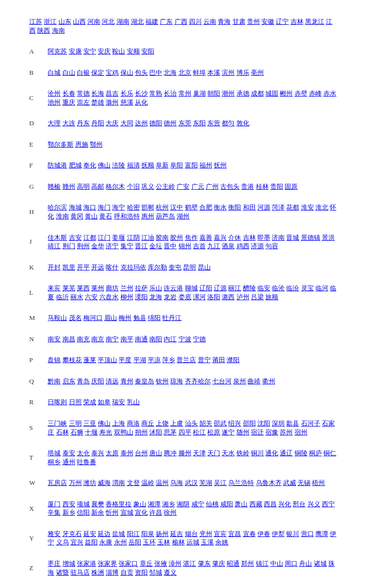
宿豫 (272, 432)
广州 (212, 187)
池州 (54, 102)
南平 (127, 339)
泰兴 (98, 453)
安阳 (148, 51)
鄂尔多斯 (61, 144)
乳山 (133, 402)
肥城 (75, 165)
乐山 (156, 288)
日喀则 (57, 402)
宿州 (301, 432)
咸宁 (198, 504)
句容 (272, 246)
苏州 (286, 432)
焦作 (191, 238)
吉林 (297, 22)
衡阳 (235, 207)
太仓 (83, 453)
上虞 (177, 423)
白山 (69, 73)
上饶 (162, 423)
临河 (322, 288)
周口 (291, 563)
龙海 (156, 297)
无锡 (304, 483)
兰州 (127, 288)
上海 (119, 423)
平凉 (154, 360)
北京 (185, 73)
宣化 (141, 512)
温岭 (148, 483)
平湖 (140, 360)
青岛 (83, 381)
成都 (257, 93)
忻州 (112, 512)
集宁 (127, 246)
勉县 (140, 318)
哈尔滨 (57, 207)
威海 (104, 483)
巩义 (148, 187)
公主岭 (165, 187)
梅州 (125, 318)
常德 (83, 93)
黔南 (54, 381)
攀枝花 (72, 360)
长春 (69, 93)
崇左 (83, 102)
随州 (243, 432)
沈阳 (264, 423)
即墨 (264, 238)
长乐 (127, 93)
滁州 (112, 102)
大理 (54, 123)
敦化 (243, 123)
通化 (272, 453)
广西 (181, 22)
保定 (98, 73)
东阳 (199, 123)
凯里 (69, 267)
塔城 (54, 453)
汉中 (177, 207)
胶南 (162, 238)
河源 (264, 207)
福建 (152, 22)
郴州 (286, 93)
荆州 (83, 246)
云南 (210, 22)
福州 (206, 165)
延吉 (177, 534)
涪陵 (119, 165)
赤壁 (301, 93)
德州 (170, 123)
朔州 (141, 432)
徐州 (170, 512)
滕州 (185, 453)
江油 (148, 238)
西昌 (270, 504)
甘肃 (239, 22)
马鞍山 (57, 318)
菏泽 (278, 207)
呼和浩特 (127, 216)
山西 (79, 22)
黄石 (106, 216)
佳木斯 (57, 238)
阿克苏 (57, 51)
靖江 (54, 246)
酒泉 (228, 246)
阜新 (162, 165)
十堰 (91, 432)
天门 (214, 453)
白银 (83, 73)
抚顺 (148, 165)
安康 (75, 51)
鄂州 (96, 144)
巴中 (156, 73)
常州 (185, 93)
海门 (104, 207)
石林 (62, 432)
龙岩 (170, 297)
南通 (141, 339)
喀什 (112, 267)
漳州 (175, 563)
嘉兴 (220, 238)
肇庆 (219, 563)
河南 (94, 22)
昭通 (233, 563)
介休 (235, 238)
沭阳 (156, 432)
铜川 (257, 453)
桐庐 (315, 453)
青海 (224, 22)
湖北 (137, 22)
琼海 (177, 381)
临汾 (293, 288)
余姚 (222, 542)
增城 (69, 563)
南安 (54, 339)
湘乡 (169, 504)
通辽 (286, 453)
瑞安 (119, 402)
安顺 (133, 51)
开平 (83, 267)
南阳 (156, 339)
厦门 (54, 504)
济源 (257, 246)
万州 (75, 483)
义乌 (62, 542)
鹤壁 (191, 207)
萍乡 (169, 360)
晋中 (170, 246)
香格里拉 (119, 504)
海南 (59, 30)
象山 (140, 504)
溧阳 (141, 297)
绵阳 (154, 318)
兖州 (206, 534)
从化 (141, 102)
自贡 (127, 572)
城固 (272, 93)
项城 (83, 504)
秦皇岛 (145, 381)
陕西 (44, 30)
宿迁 (257, 432)
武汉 (191, 483)
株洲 (98, 572)
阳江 (133, 534)
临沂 (62, 297)
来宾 (54, 288)
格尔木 (115, 187)
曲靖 (254, 381)
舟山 (305, 563)
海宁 (119, 207)
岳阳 (135, 542)
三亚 (90, 423)
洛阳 (214, 297)
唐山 (156, 453)
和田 (249, 207)
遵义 (170, 572)
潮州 (228, 93)
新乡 (69, 512)
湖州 (183, 216)
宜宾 (220, 534)
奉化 (90, 165)
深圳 (278, 423)
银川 (293, 534)
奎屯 (175, 267)
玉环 (149, 542)
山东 (65, 22)
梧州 (318, 483)
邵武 (220, 423)
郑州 (247, 563)
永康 (106, 542)
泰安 (69, 453)
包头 (141, 73)
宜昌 (235, 534)
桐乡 (54, 462)
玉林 (164, 542)
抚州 (220, 165)
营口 (307, 534)
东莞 (185, 123)
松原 (214, 432)
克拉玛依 (133, 267)
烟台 (191, 534)
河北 (108, 22)
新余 (98, 512)
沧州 (54, 93)
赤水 (330, 93)
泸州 (243, 297)
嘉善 (206, 238)
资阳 (141, 572)
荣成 (90, 402)
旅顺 (272, 297)
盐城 (119, 534)
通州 (69, 462)
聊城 (191, 288)
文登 (133, 483)
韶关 (206, 423)
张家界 (107, 563)
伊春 (264, 534)
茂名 (75, 318)
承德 (243, 93)
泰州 (127, 453)
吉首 (199, 246)
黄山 (91, 216)
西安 (69, 504)
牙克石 (72, 534)
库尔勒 (157, 267)
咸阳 (227, 504)
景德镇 (311, 238)
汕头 (191, 423)
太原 (112, 453)
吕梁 (257, 297)
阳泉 (148, 534)
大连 (69, 123)
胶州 (177, 238)
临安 (264, 288)
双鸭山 (124, 432)
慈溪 (127, 102)
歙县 (293, 423)
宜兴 (77, 542)
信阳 (83, 512)
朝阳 (214, 93)
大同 (127, 123)
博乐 (243, 73)
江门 (104, 238)
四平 (185, 432)
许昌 (156, 512)
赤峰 (315, 93)
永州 (121, 542)
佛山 (104, 165)
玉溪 (207, 542)
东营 (214, 123)
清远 (112, 381)
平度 (125, 360)
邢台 (299, 504)
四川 (195, 22)
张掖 (161, 563)
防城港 (57, 165)
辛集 (54, 512)
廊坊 (112, 288)
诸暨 (62, 572)
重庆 (69, 102)
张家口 (128, 563)
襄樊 (98, 504)
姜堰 (119, 238)
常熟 (156, 93)
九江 (214, 246)
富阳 (191, 165)
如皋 (104, 402)
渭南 (119, 483)
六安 (91, 297)
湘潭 (154, 504)
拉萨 (141, 288)
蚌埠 (199, 73)
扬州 (162, 534)
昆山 (204, 267)
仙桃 (212, 504)
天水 (228, 453)
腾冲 (170, 453)
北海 (170, 73)
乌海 (177, 483)
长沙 (141, 93)
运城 (193, 542)
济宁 (112, 246)
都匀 (228, 123)
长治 (170, 93)
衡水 (220, 207)
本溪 (214, 73)
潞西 (228, 297)
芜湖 (206, 483)
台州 (141, 453)
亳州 (257, 73)
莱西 (83, 288)
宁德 (199, 339)
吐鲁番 (87, 462)
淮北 (322, 207)
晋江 (141, 246)
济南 (278, 238)
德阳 (156, 123)
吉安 (75, 238)
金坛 (156, 246)
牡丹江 (172, 318)
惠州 (148, 216)
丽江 (235, 288)
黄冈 (77, 216)
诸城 (320, 563)
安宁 (90, 51)
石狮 (77, 432)
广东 (166, 22)
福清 (133, 165)
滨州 (228, 73)
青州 (127, 381)
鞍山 (119, 51)
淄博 (112, 572)
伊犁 (278, 534)
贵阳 (277, 187)
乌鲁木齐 (269, 483)
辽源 (220, 288)
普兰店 (186, 360)
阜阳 (177, 165)
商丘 (148, 423)
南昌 (69, 339)
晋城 (293, 238)
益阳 (91, 542)
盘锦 (54, 360)
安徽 (268, 22)
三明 (75, 423)
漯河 (199, 297)
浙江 (50, 22)
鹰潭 (322, 534)
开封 (54, 267)
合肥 (206, 207)
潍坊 (90, 483)
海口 (90, 207)
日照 (75, 402)
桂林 (262, 187)
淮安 (307, 207)
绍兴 (235, 423)
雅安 (54, 534)
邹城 (156, 572)
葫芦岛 (165, 216)
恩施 (82, 144)
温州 (162, 483)
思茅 (170, 432)
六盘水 (109, 297)
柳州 (127, 297)
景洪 (328, 238)
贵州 (253, 22)
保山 (127, 73)
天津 (199, 453)
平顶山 (107, 360)
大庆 (112, 123)
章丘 (146, 563)
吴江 (220, 483)
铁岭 (243, 453)
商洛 (133, 423)
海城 (75, 207)
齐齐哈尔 (198, 381)
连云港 (173, 288)
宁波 (185, 339)
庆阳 (98, 381)
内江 (170, 339)
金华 (98, 246)
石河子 (311, 423)
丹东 (83, 123)
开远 (98, 267)
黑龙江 (315, 22)
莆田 (219, 360)
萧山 (241, 504)
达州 (141, 123)
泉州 (240, 381)
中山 (277, 563)
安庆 (104, 51)
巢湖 (199, 93)
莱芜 (69, 288)
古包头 (230, 187)
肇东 (204, 563)
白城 (54, 73)
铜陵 (301, 453)
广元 (198, 187)
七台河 (222, 381)
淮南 (62, 216)
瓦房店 (57, 483)
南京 (98, 339)
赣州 (69, 187)
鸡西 (243, 246)
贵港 (247, 187)
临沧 (278, 288)
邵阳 (249, 423)
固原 (291, 187)
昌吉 (112, 93)
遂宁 (228, 432)
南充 (83, 339)
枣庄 (54, 563)
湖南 (123, 22)
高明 (83, 187)
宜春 (249, 534)
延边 (104, 534)
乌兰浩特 (241, 483)
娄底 (185, 297)
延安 (90, 534)
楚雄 (98, 102)
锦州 (185, 246)
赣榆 (54, 187)
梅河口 (93, 318)
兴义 (314, 504)
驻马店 (80, 572)
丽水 (77, 297)
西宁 (328, 504)
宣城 (127, 512)
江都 (90, 238)
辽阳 (206, 288)
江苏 (36, 22)
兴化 (285, 504)
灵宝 (307, 288)
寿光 (106, 432)
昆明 (189, 267)
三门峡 (57, 423)
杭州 (162, 207)
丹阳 (98, 123)
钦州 (162, 381)
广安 (183, 187)
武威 (290, 483)
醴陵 (249, 288)
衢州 (269, 381)
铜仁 (330, 453)
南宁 (112, 339)
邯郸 (148, 207)
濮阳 (233, 360)
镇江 (262, 563)
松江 (199, 432)
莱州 (98, 288)
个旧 (133, 187)
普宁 (204, 360)
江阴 (133, 238)
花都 (293, 207)
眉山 (111, 318)
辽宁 (282, 22)
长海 (98, 93)
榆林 (179, 542)
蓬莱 (90, 360)
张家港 (87, 563)
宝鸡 (112, 73)
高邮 (98, 187)
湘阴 (183, 504)
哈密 (133, 207)
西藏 (256, 504)
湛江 (189, 563)
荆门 (69, 246)
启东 (69, 381)
